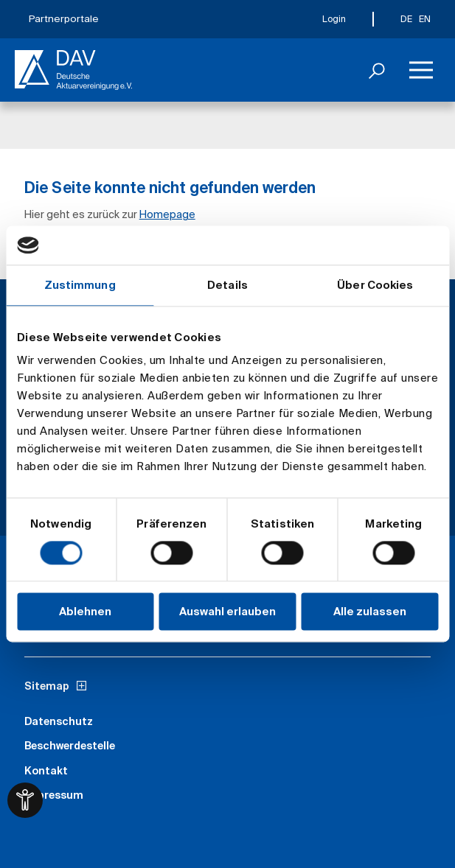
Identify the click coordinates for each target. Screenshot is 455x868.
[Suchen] (377, 70)
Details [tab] (227, 285)
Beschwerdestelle (70, 746)
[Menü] (421, 70)
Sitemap (47, 686)
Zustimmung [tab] (80, 285)
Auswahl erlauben (227, 612)
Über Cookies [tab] (375, 285)
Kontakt (46, 771)
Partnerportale (64, 19)
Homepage (167, 214)
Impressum (54, 795)
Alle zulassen (370, 612)
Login (334, 19)
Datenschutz (59, 721)
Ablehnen (85, 612)
